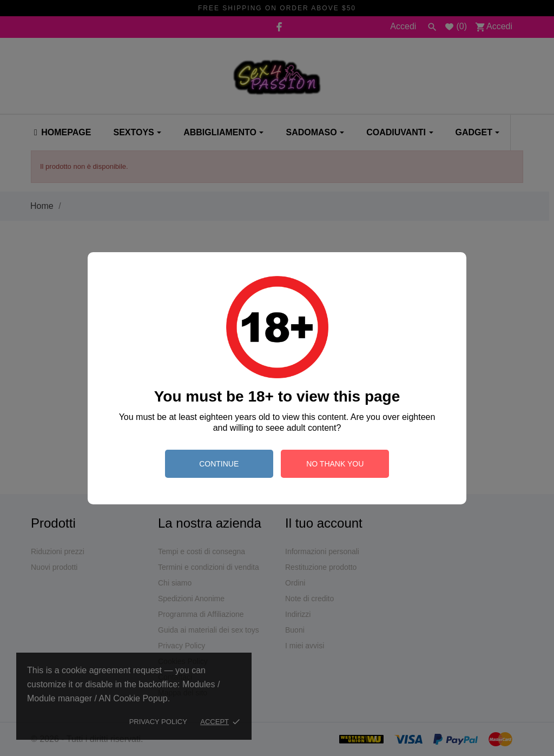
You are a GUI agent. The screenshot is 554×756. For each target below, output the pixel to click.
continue (219, 464)
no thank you (335, 464)
